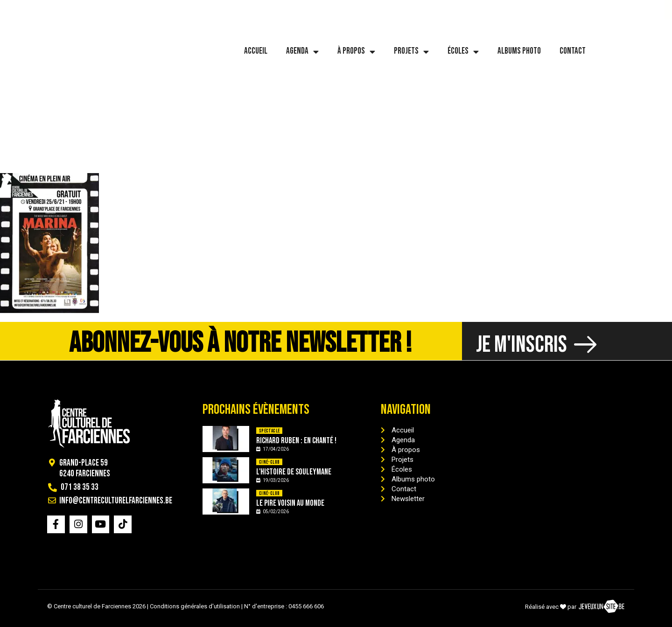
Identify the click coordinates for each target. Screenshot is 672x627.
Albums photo (519, 51)
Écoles (463, 52)
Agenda (302, 52)
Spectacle (269, 431)
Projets (411, 52)
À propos (356, 52)
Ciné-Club (269, 462)
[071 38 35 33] (18, 10)
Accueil (256, 51)
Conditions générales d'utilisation (195, 606)
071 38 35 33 (46, 10)
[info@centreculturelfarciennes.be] (78, 10)
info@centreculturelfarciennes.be (144, 10)
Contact (573, 51)
